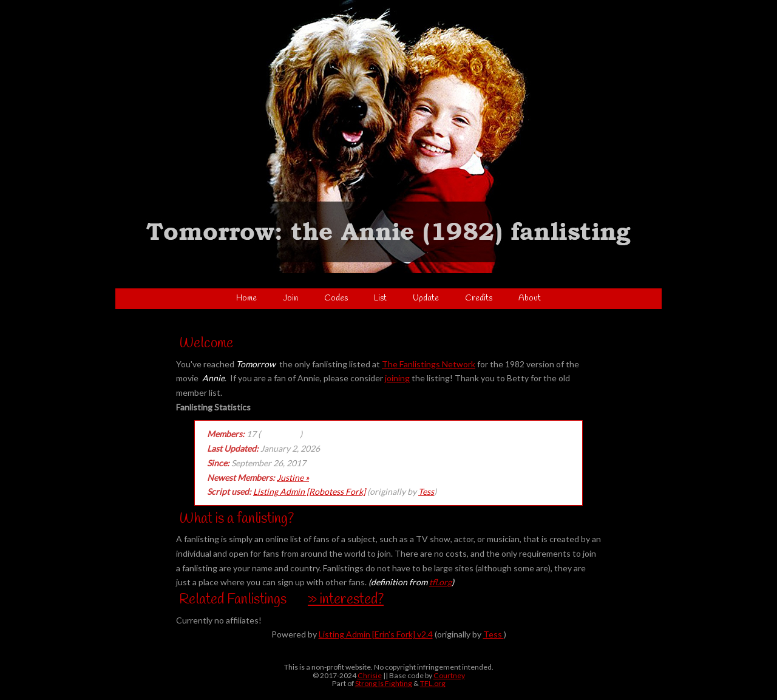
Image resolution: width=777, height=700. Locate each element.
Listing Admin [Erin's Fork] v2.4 (376, 634)
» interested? (346, 600)
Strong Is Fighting (384, 683)
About (530, 298)
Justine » (293, 477)
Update (426, 298)
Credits (479, 298)
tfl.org (440, 582)
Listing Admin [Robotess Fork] (309, 491)
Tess (426, 491)
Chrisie (370, 675)
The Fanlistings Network (429, 364)
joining (397, 378)
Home (246, 298)
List (380, 298)
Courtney (449, 675)
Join (290, 298)
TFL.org (433, 683)
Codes (336, 298)
